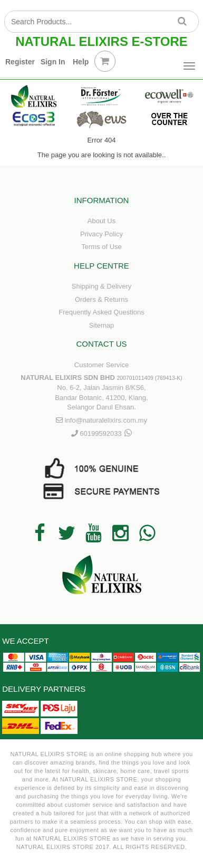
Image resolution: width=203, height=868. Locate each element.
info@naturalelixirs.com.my (106, 420)
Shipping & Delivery (101, 286)
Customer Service (101, 365)
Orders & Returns (101, 299)
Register (20, 62)
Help (81, 62)
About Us (101, 221)
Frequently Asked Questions (101, 312)
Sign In (53, 62)
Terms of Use (101, 247)
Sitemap (102, 325)
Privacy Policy (101, 234)
